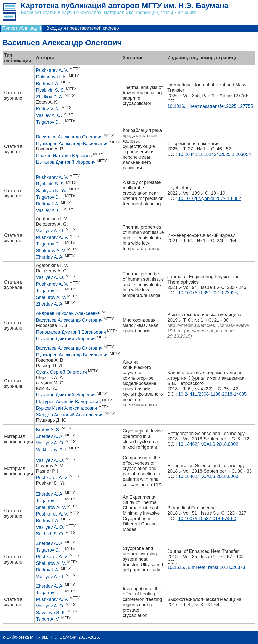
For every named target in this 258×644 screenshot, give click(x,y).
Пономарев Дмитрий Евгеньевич (71, 332)
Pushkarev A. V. (52, 70)
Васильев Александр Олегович (69, 137)
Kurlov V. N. (48, 109)
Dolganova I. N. (52, 77)
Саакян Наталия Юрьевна (64, 156)
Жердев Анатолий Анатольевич (70, 415)
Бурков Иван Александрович (66, 408)
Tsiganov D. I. (50, 122)
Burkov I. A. (48, 84)
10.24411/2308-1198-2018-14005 (212, 394)
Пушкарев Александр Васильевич (72, 144)
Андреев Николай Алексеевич (68, 313)
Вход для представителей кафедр (83, 28)
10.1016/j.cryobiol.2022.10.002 (210, 198)
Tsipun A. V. (48, 619)
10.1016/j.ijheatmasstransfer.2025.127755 (210, 106)
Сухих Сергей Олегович (61, 372)
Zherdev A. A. (50, 257)
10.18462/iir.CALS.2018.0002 (208, 444)
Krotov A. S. (48, 430)
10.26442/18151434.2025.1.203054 (214, 154)
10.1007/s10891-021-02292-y (208, 293)
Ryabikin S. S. (50, 90)
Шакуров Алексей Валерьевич (68, 402)
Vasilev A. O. (49, 115)
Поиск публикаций (22, 28)
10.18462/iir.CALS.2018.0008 (208, 476)
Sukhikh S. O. (50, 534)
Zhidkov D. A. (50, 97)
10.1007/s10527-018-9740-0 (207, 519)
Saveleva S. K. (51, 613)
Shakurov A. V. (51, 251)
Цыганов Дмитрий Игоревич (66, 162)
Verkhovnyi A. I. (52, 450)
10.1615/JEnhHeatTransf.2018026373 (206, 567)
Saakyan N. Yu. (52, 191)
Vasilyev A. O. (50, 231)
